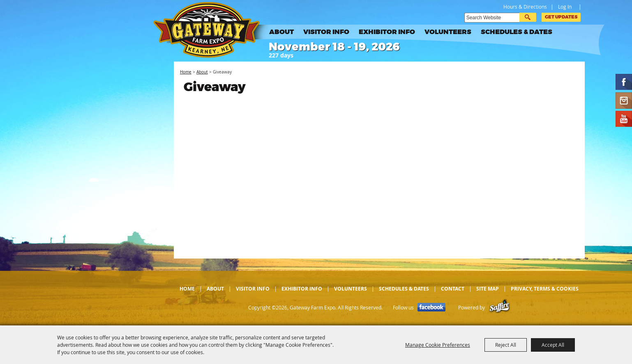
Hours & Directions (525, 7)
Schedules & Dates (517, 32)
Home (186, 72)
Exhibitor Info (387, 32)
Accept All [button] (553, 345)
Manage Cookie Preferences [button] (438, 345)
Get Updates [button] (561, 17)
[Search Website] (492, 18)
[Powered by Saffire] (499, 308)
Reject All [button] (506, 345)
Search (528, 17)
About (281, 32)
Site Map (488, 289)
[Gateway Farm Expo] (213, 30)
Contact (453, 289)
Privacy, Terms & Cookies (545, 289)
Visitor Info (326, 32)
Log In (565, 7)
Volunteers (448, 32)
